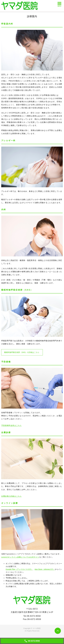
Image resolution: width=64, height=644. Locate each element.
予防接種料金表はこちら (11, 425)
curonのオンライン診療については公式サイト (20, 557)
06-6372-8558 (34, 616)
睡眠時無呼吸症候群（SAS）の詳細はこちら (22, 352)
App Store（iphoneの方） (45, 569)
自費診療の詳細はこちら (11, 496)
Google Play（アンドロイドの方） (19, 569)
